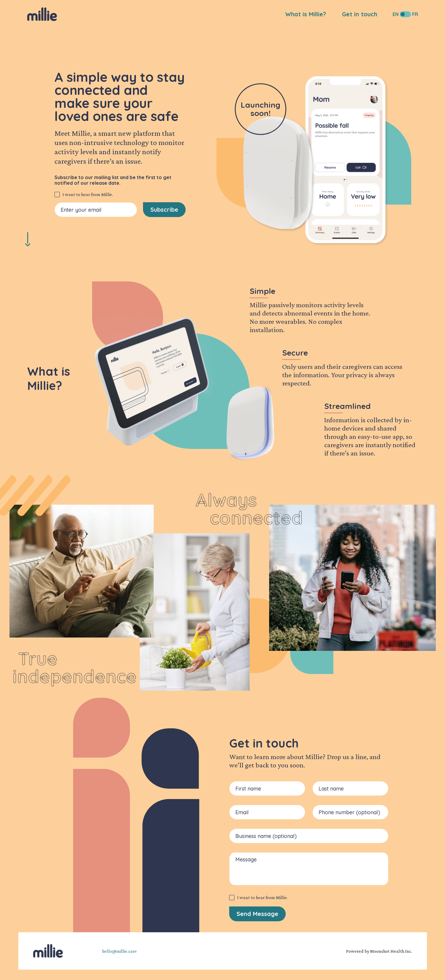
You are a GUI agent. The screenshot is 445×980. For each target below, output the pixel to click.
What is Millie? (306, 14)
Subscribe (164, 209)
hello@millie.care (119, 951)
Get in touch (360, 14)
